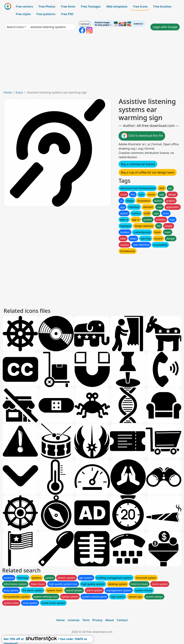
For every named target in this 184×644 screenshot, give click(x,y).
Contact (122, 620)
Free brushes (162, 6)
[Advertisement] (92, 63)
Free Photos (47, 6)
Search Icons (15, 27)
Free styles (23, 14)
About (110, 620)
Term (86, 620)
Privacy (97, 620)
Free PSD (67, 14)
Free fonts (68, 6)
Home (8, 92)
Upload (85, 24)
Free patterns (46, 14)
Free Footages (91, 6)
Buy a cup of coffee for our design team (148, 172)
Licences (73, 620)
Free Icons (140, 6)
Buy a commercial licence (138, 164)
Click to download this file (142, 136)
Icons (19, 92)
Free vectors (24, 6)
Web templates (117, 6)
